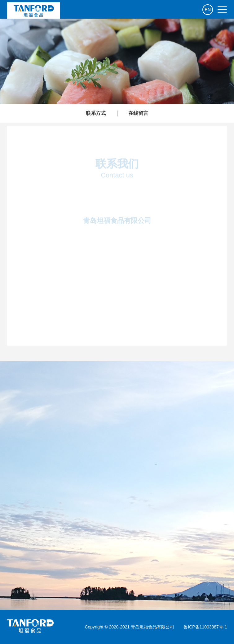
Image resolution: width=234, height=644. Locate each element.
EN (208, 10)
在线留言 (138, 113)
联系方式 (96, 113)
